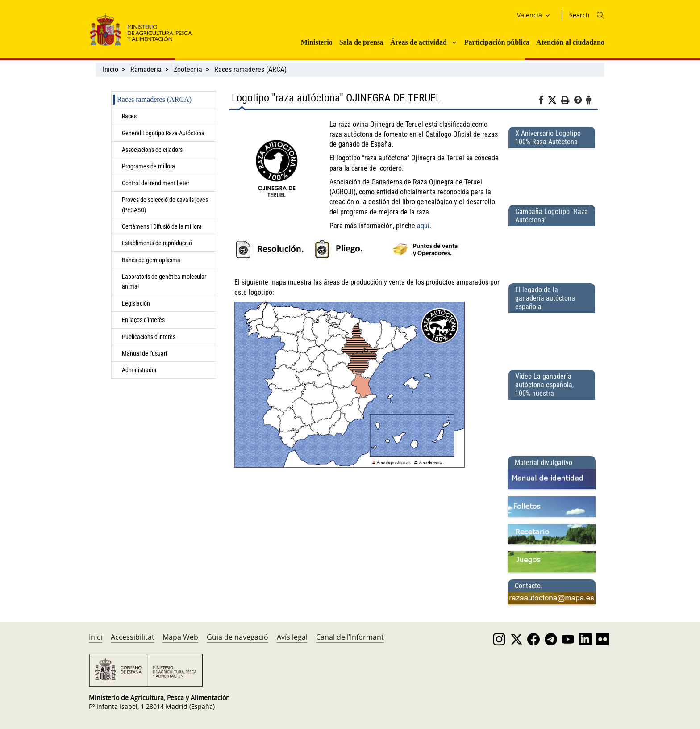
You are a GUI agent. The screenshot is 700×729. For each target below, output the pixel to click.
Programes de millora (148, 166)
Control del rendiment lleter (156, 183)
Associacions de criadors (152, 150)
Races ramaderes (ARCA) (250, 69)
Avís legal (292, 637)
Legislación (136, 303)
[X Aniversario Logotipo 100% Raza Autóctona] (552, 173)
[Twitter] (554, 101)
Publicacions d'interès (149, 337)
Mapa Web (180, 637)
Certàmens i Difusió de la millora (162, 226)
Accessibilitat (133, 637)
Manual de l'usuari (146, 353)
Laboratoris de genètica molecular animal (164, 281)
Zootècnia (188, 69)
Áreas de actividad (419, 42)
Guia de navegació (237, 637)
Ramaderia (146, 69)
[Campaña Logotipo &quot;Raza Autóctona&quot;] (552, 251)
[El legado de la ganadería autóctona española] (552, 338)
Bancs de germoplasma (151, 260)
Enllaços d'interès (143, 320)
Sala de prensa (361, 42)
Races (129, 116)
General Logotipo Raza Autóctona (163, 133)
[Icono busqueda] (600, 15)
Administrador (139, 370)
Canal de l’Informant (350, 637)
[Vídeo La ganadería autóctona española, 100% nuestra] (552, 424)
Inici (96, 637)
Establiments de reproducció (157, 243)
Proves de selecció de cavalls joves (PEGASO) (165, 205)
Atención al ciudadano (570, 42)
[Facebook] (543, 101)
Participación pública (497, 42)
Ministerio (317, 42)
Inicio (110, 69)
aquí (423, 226)
